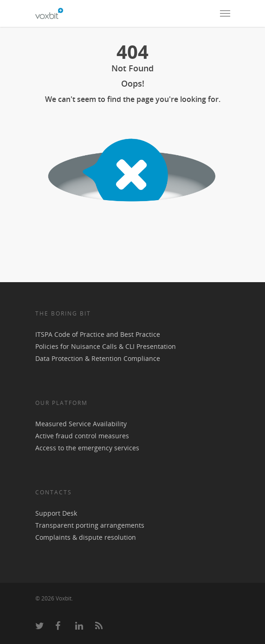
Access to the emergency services (87, 448)
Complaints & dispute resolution (86, 537)
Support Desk (56, 513)
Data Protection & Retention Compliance (98, 358)
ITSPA (45, 334)
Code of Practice (79, 334)
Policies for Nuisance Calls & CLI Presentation (106, 346)
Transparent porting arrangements (90, 525)
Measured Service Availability (81, 424)
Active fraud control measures (82, 436)
